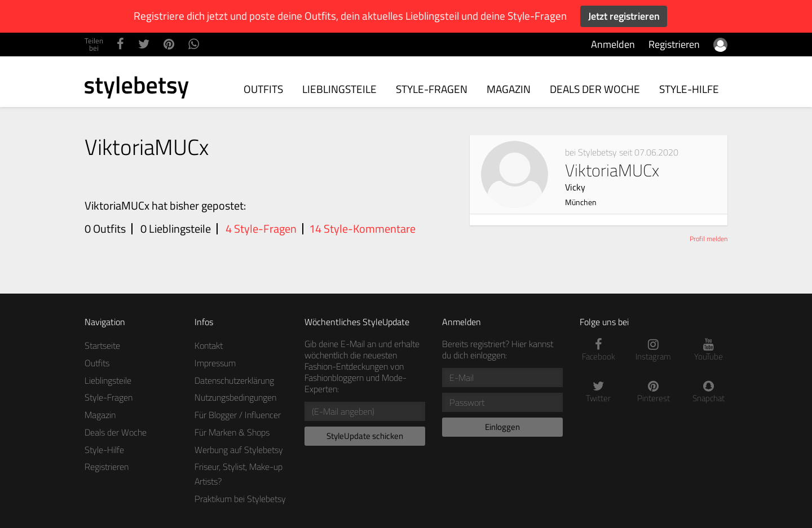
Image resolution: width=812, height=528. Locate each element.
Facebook (599, 350)
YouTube (709, 350)
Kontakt (209, 345)
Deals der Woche (595, 89)
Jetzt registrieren (624, 16)
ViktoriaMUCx (622, 176)
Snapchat (709, 392)
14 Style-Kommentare (362, 229)
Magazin (509, 89)
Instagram (654, 350)
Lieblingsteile (339, 89)
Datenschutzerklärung (234, 380)
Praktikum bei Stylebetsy (240, 499)
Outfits (263, 89)
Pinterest (654, 392)
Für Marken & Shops (232, 432)
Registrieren (674, 44)
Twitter (599, 392)
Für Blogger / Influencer (238, 415)
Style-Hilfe (689, 89)
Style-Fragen (432, 89)
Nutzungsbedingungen (235, 397)
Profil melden (709, 239)
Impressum (215, 363)
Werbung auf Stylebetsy (239, 450)
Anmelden (613, 44)
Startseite (102, 345)
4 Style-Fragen (261, 229)
